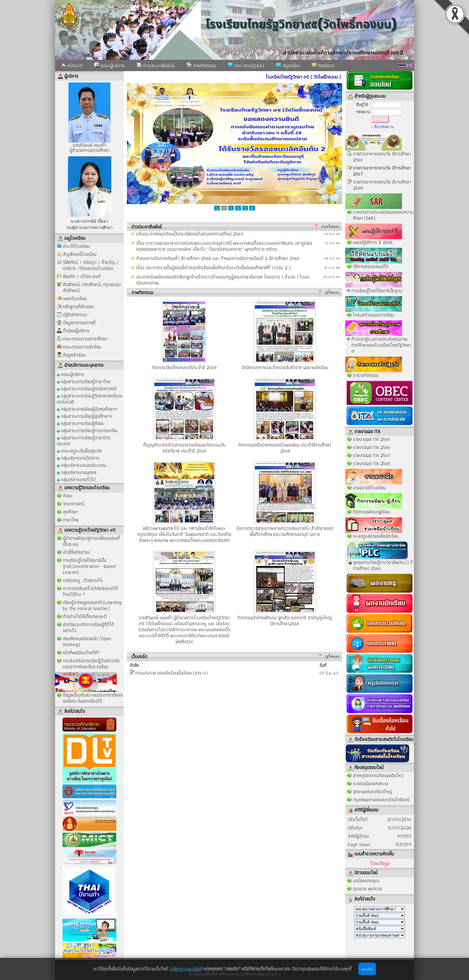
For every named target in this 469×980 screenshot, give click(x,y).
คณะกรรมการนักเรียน (82, 347)
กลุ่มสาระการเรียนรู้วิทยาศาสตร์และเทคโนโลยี (90, 399)
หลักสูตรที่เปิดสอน (78, 306)
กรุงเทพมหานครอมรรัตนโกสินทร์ (381, 800)
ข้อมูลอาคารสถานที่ (79, 323)
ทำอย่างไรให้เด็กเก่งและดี (85, 616)
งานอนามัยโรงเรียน (369, 488)
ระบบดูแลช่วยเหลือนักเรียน (376, 536)
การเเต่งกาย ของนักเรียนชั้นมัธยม (164, 673)
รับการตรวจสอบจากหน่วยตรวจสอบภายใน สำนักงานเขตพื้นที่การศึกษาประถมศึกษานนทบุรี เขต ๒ (285, 531)
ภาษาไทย (71, 520)
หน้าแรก (72, 65)
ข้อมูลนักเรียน (74, 355)
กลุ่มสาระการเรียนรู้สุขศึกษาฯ (84, 416)
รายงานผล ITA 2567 (372, 455)
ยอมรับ (367, 969)
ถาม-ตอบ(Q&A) (246, 65)
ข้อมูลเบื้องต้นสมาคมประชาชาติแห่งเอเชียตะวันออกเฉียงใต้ (93, 698)
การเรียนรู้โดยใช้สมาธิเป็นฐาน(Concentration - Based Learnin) (89, 566)
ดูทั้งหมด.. (333, 292)
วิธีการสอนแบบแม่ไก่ (371, 266)
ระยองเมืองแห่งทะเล (371, 783)
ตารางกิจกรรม (366, 375)
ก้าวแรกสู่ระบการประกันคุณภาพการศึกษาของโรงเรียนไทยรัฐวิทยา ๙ (381, 345)
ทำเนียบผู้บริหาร (76, 331)
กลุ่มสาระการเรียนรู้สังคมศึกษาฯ (87, 409)
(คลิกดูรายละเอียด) (186, 969)
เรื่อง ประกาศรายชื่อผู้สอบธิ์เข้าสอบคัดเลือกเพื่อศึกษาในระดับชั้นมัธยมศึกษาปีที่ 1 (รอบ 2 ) (213, 271)
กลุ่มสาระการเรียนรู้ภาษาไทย (84, 381)
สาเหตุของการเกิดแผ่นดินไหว (378, 775)
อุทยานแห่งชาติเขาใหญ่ (373, 792)
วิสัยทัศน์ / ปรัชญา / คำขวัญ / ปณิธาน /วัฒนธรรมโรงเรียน (91, 265)
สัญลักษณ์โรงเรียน (80, 254)
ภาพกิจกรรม (201, 65)
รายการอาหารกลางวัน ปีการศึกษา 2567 (382, 171)
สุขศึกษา (70, 512)
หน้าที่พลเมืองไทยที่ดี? (81, 653)
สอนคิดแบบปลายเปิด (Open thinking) (87, 642)
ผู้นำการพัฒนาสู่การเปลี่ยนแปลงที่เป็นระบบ (91, 541)
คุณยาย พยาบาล (367, 889)
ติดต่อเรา (323, 65)
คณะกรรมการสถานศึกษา (85, 339)
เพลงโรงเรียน (75, 298)
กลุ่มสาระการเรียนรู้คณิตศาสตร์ (87, 388)
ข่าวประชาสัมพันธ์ (156, 65)
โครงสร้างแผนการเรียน (373, 315)
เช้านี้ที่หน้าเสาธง (76, 552)
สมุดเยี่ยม (288, 65)
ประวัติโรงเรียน (76, 246)
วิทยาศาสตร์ (74, 504)
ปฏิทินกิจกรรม (75, 315)
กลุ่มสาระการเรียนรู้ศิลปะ (81, 423)
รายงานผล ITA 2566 (371, 447)
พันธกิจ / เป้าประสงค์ (82, 276)
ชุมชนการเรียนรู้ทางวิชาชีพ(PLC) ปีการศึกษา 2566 (383, 565)
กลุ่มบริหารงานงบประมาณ (82, 465)
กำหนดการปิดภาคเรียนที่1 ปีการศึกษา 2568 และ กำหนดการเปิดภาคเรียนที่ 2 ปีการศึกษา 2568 (218, 262)
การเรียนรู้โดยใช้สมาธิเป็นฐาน (377, 291)
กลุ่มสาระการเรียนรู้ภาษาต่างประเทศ (84, 440)
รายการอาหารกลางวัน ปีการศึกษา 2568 (382, 185)
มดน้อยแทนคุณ (366, 881)
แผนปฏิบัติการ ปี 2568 (373, 242)
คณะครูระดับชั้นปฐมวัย (79, 451)
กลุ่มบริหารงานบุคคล (77, 472)
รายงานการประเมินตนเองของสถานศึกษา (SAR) (383, 215)
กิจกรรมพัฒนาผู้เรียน (371, 512)
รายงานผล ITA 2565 (371, 439)
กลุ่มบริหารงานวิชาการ (78, 458)
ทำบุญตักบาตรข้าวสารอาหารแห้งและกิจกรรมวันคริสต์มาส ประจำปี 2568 (184, 448)
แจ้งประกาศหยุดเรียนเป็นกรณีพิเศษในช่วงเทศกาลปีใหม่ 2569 (190, 237)
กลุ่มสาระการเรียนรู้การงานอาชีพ (87, 430)
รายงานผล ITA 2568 (371, 463)
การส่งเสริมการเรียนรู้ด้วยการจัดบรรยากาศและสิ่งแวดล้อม (91, 664)
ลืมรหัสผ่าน (384, 127)
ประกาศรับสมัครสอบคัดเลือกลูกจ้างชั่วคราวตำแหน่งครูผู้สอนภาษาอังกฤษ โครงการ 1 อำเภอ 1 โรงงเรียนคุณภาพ (223, 283)
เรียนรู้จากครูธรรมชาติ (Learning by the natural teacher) (92, 605)
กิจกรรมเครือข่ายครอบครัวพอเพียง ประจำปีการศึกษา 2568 (285, 448)
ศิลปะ (68, 496)
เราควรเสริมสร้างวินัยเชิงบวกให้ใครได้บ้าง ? (90, 591)
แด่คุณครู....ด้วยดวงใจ (83, 580)
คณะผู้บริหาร (109, 65)
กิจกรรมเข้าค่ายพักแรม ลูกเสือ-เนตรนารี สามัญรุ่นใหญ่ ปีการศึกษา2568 (285, 621)
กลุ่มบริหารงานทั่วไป (76, 479)
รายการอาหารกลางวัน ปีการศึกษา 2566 (382, 157)
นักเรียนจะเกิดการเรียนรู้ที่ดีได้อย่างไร (88, 627)
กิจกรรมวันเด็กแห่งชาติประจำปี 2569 (184, 367)
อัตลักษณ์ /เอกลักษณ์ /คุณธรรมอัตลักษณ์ (92, 287)
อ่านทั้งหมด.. (331, 226)
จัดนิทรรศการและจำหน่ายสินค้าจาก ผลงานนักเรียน (285, 367)
